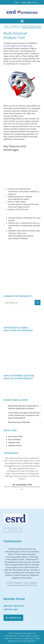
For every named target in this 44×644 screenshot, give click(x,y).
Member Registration (14, 606)
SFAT (9, 124)
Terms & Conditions (25, 636)
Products (14, 26)
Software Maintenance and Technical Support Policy (24, 640)
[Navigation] (22, 21)
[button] (38, 303)
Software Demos (15, 445)
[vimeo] (13, 530)
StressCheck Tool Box (12, 28)
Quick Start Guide (15, 436)
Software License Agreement (23, 638)
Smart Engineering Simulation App (19, 46)
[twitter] (19, 530)
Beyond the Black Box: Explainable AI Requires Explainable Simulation (23, 407)
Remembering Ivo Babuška (19, 422)
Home (6, 26)
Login (17, 2)
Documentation (14, 439)
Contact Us (33, 2)
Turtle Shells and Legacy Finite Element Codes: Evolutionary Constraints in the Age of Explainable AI (24, 415)
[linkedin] (6, 530)
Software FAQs (14, 442)
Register (24, 2)
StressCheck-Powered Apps (30, 26)
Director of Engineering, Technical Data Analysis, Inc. (22, 488)
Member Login (11, 609)
